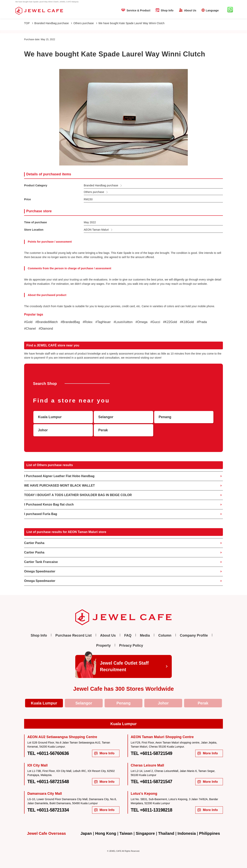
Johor (163, 703)
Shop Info (167, 10)
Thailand (166, 833)
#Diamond (46, 329)
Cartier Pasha (34, 543)
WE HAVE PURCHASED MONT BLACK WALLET (59, 486)
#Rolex (88, 322)
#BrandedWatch (47, 322)
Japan (86, 833)
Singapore (145, 833)
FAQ (128, 635)
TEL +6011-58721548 (48, 782)
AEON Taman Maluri (96, 230)
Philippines (210, 833)
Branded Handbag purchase (53, 23)
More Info (104, 753)
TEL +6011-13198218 (152, 810)
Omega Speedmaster (40, 571)
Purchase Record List (74, 635)
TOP (29, 23)
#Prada (202, 322)
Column (165, 635)
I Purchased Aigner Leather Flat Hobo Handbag (59, 476)
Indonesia (187, 833)
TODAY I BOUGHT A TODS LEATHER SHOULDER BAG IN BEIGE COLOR (78, 495)
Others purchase (85, 23)
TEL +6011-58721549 (152, 753)
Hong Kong (106, 833)
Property (104, 645)
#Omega (141, 322)
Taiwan (126, 833)
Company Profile (194, 635)
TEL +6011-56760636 (48, 753)
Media (145, 635)
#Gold (28, 322)
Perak (203, 703)
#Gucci (155, 322)
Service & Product (138, 10)
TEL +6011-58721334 (48, 810)
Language (212, 10)
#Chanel (30, 329)
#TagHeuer (103, 322)
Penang (123, 703)
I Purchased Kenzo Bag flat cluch (49, 504)
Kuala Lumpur (44, 703)
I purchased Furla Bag (41, 514)
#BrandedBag (70, 322)
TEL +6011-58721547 (152, 782)
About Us (190, 10)
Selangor (84, 703)
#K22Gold (170, 322)
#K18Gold (187, 322)
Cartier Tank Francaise (41, 562)
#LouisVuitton (123, 322)
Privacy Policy (131, 645)
